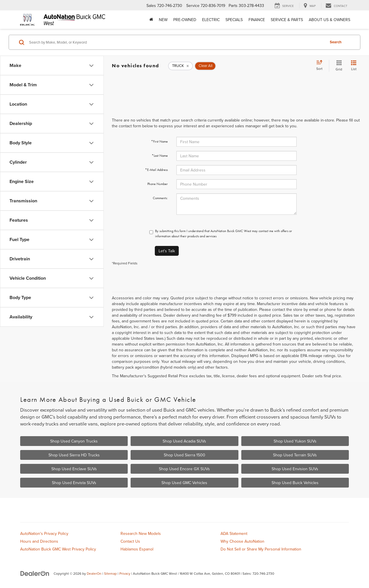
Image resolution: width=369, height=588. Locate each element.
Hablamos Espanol (137, 549)
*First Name (159, 141)
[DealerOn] (35, 573)
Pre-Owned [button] (185, 20)
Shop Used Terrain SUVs (295, 455)
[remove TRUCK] (180, 66)
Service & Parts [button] (287, 20)
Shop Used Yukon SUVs (295, 441)
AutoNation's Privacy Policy (44, 533)
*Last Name (160, 156)
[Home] (151, 20)
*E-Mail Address (156, 170)
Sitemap (110, 573)
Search (336, 42)
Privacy (125, 573)
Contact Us (130, 541)
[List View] (354, 66)
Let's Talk (167, 251)
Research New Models (141, 533)
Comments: (160, 198)
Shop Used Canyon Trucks (74, 441)
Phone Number (158, 184)
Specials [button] (234, 20)
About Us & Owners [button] (330, 20)
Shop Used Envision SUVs (295, 469)
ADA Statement (234, 533)
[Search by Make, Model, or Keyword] (176, 42)
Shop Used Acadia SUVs (184, 441)
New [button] (163, 20)
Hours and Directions (39, 541)
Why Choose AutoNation (242, 541)
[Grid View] (338, 66)
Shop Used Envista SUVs (74, 483)
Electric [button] (211, 20)
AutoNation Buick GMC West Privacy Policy (58, 549)
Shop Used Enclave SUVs (74, 469)
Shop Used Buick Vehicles (295, 483)
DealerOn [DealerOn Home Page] (94, 573)
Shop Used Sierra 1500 (184, 455)
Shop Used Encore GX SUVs (184, 469)
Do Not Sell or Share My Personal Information (261, 549)
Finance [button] (257, 20)
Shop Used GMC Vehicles (184, 483)
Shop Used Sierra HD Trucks (74, 455)
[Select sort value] (321, 66)
